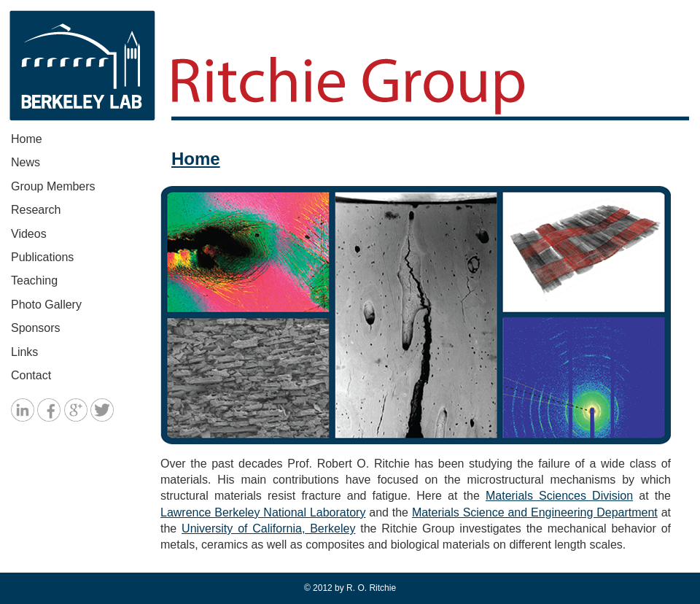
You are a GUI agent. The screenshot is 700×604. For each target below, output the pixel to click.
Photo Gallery (46, 305)
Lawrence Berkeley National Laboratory (263, 512)
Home (27, 139)
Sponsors (36, 328)
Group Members (53, 186)
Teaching (34, 280)
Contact (31, 375)
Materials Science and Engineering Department (535, 512)
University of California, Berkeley (268, 528)
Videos (29, 234)
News (26, 162)
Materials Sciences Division (559, 496)
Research (36, 210)
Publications (42, 257)
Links (24, 352)
